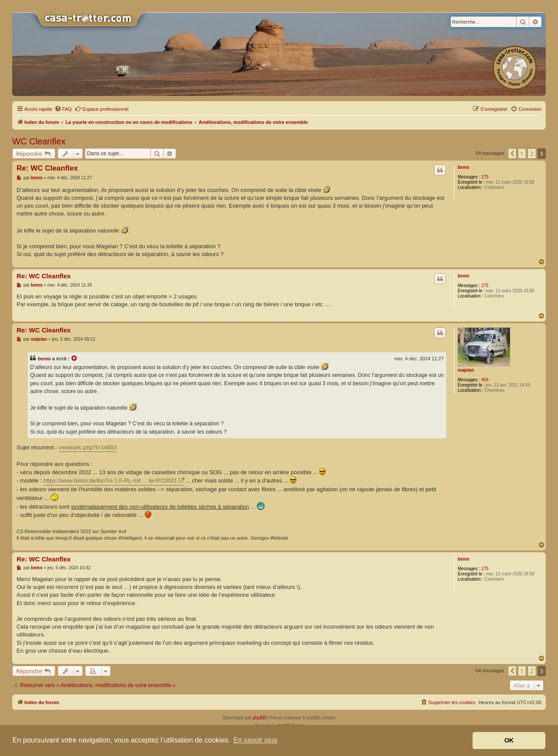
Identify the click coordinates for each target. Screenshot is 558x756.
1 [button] (522, 154)
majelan (466, 370)
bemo (464, 167)
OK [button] (509, 740)
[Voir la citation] (75, 359)
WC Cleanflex (39, 141)
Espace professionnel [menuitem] (102, 109)
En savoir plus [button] (255, 740)
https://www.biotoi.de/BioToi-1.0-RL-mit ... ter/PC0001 (110, 481)
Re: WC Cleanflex (47, 168)
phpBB (259, 718)
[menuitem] (63, 109)
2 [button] (532, 154)
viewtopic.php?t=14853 (87, 447)
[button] (512, 154)
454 (485, 380)
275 (485, 177)
